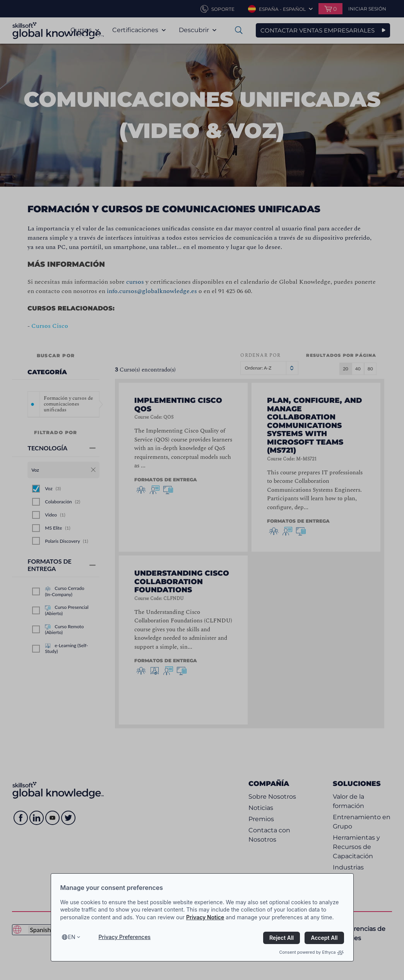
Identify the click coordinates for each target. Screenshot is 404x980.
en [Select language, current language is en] (72, 937)
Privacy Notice (205, 917)
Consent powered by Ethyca (311, 952)
